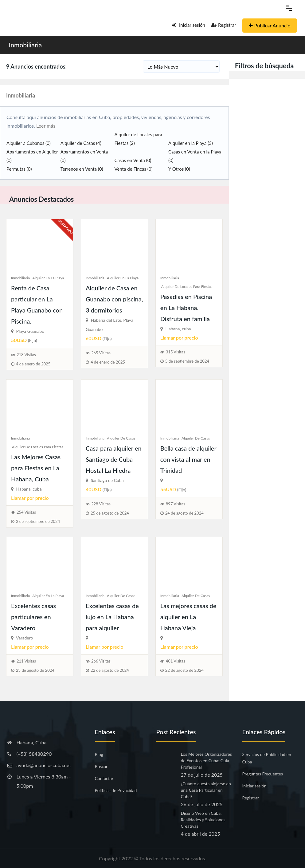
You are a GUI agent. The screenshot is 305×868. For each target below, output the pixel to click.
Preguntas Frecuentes (263, 774)
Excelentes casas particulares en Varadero (33, 617)
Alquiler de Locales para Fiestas (187, 287)
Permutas (19, 169)
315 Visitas (176, 352)
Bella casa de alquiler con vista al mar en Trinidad (188, 459)
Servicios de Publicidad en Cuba (267, 758)
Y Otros (179, 169)
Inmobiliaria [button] (21, 95)
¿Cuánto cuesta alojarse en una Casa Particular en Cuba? (206, 790)
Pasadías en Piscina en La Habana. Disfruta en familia (186, 308)
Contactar (104, 778)
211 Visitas (26, 661)
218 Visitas (26, 355)
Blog (99, 754)
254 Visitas (26, 512)
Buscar (101, 766)
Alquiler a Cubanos (29, 143)
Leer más (45, 126)
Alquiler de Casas (81, 143)
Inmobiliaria (25, 45)
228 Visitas (101, 504)
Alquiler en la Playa (191, 143)
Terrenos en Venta (82, 169)
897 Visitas (176, 504)
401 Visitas (176, 661)
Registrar (224, 25)
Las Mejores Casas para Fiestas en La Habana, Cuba (36, 468)
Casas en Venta (133, 160)
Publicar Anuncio (270, 25)
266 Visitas (101, 661)
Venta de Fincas (133, 169)
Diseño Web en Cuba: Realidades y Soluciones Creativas (203, 820)
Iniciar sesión (189, 25)
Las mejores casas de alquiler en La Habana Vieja (188, 617)
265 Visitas (101, 353)
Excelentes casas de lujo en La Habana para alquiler (112, 617)
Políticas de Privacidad (116, 790)
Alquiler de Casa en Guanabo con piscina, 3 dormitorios (114, 299)
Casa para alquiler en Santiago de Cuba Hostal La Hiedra (114, 459)
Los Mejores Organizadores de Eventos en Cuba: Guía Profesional (206, 760)
